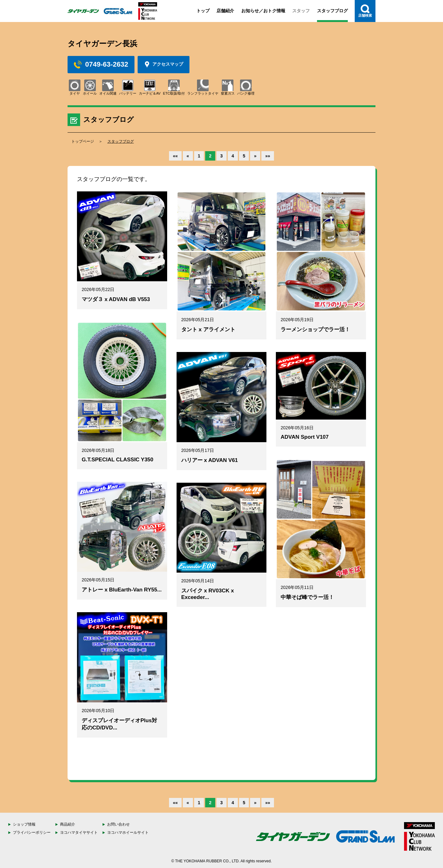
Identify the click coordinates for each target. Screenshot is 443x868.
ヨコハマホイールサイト (128, 832)
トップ (203, 11)
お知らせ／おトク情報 (263, 11)
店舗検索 (365, 11)
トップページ (83, 141)
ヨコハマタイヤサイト (79, 832)
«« (175, 156)
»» (268, 156)
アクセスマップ (164, 64)
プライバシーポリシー (32, 832)
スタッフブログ (332, 11)
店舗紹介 (225, 11)
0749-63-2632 (101, 64)
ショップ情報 (24, 824)
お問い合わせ (118, 824)
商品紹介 (68, 824)
